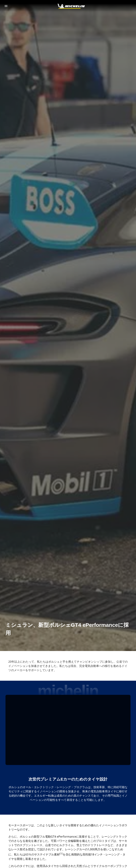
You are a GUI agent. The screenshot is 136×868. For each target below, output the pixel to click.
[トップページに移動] (71, 6)
